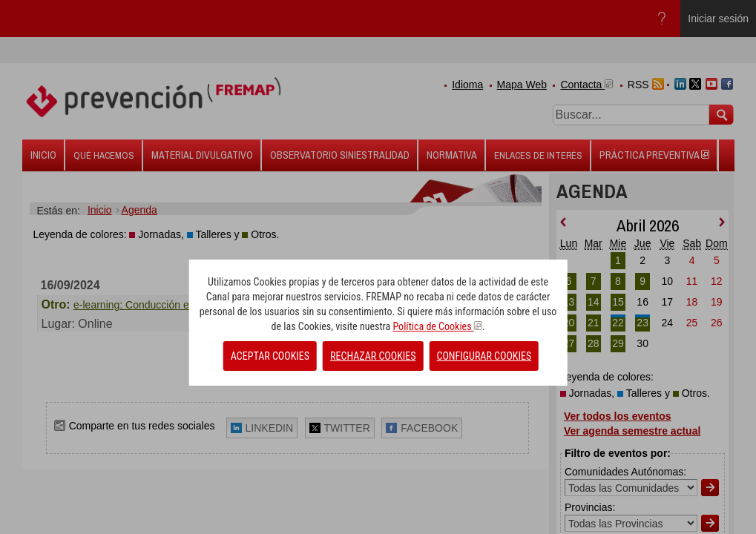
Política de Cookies (437, 326)
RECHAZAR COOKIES (373, 356)
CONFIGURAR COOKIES (484, 356)
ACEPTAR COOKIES (270, 356)
